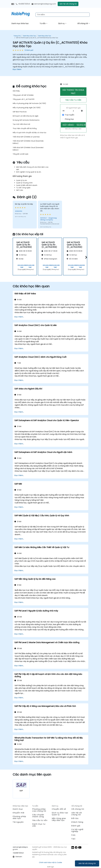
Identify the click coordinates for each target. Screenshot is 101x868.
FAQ (73, 835)
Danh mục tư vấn (39, 825)
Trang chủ (17, 36)
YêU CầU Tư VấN (73, 100)
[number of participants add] (82, 111)
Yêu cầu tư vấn (40, 820)
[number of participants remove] (64, 111)
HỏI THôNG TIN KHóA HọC (73, 92)
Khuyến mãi (19, 813)
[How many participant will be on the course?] (73, 111)
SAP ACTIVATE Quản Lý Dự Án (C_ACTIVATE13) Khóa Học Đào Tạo (37, 38)
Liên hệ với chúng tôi (87, 863)
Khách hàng (77, 822)
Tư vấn (43, 23)
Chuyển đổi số (59, 809)
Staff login (51, 867)
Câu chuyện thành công (38, 816)
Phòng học (69, 119)
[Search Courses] (63, 15)
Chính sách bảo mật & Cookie (50, 862)
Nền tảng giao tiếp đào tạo (59, 819)
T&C (73, 839)
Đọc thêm (17, 69)
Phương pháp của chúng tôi (39, 810)
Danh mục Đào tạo (29, 36)
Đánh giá (76, 826)
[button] (86, 257)
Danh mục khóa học (20, 23)
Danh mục (18, 809)
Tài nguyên (18, 822)
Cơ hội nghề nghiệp (77, 830)
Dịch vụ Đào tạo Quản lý (60, 814)
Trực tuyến (70, 115)
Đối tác (75, 818)
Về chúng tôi (83, 23)
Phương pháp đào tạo (19, 817)
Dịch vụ (62, 23)
